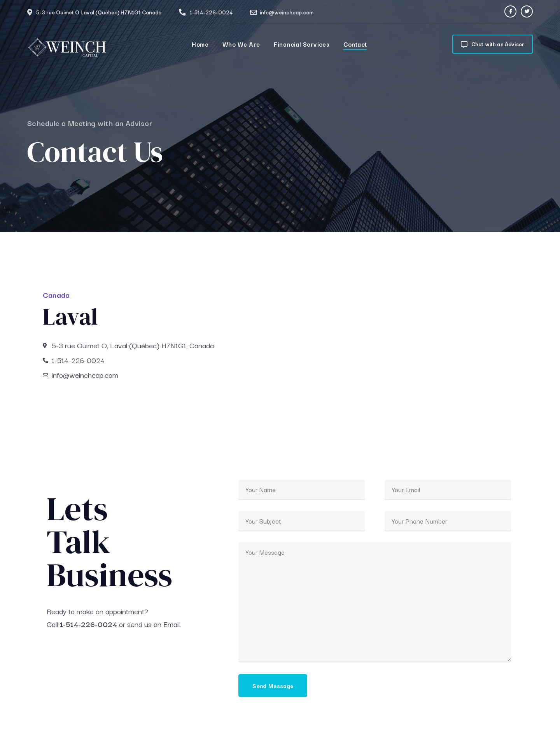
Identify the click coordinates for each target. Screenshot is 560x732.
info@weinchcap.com (287, 12)
